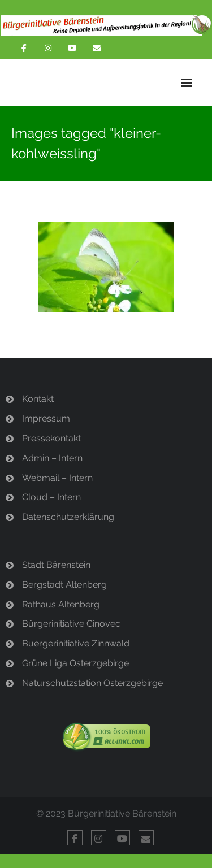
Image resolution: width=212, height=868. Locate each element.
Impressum (46, 418)
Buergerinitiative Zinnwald (76, 643)
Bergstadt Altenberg (64, 585)
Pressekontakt (51, 438)
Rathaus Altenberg (61, 604)
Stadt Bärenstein (56, 565)
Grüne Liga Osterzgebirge (75, 663)
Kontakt (38, 399)
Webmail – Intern (57, 478)
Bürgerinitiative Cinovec (71, 624)
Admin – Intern (52, 458)
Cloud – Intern (51, 497)
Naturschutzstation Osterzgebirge (92, 683)
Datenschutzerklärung (68, 517)
